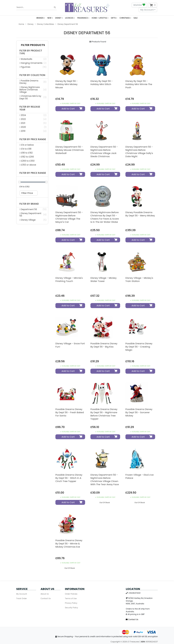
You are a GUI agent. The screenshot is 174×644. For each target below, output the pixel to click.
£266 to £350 (27, 161)
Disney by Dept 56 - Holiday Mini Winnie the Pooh (139, 84)
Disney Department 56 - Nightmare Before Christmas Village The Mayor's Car (69, 217)
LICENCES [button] (69, 18)
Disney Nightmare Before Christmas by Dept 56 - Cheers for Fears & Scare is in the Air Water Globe (105, 217)
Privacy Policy (71, 603)
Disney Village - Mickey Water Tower (104, 279)
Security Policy (72, 608)
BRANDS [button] (40, 18)
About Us (45, 594)
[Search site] (55, 7)
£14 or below (27, 145)
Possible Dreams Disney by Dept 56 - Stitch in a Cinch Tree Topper (69, 478)
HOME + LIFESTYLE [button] (99, 18)
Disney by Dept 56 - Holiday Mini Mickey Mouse (67, 84)
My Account (147, 10)
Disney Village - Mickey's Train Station (139, 279)
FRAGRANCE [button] (83, 18)
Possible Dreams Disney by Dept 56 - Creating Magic (139, 347)
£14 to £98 (25, 149)
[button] (32, 45)
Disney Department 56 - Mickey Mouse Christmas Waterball (70, 150)
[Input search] (36, 7)
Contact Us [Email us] (132, 619)
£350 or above (28, 165)
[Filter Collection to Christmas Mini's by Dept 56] (32, 97)
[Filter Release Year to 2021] (32, 123)
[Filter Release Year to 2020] (32, 127)
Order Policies (71, 594)
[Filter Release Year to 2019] (32, 131)
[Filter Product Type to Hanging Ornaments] (32, 63)
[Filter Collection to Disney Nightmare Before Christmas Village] (32, 90)
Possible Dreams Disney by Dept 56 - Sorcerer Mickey (139, 412)
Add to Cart (71, 109)
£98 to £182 (26, 153)
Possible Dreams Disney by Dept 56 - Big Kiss (104, 345)
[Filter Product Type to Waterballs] (32, 59)
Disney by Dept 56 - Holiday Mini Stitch (102, 83)
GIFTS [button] (113, 18)
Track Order (22, 598)
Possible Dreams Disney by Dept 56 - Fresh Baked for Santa (70, 412)
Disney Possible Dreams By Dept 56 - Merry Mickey (140, 214)
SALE (135, 18)
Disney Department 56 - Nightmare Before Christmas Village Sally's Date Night (139, 152)
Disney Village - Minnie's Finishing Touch (69, 279)
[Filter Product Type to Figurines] (32, 67)
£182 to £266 (27, 157)
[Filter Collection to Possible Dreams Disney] (32, 82)
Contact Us (46, 598)
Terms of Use (71, 598)
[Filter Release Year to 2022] (32, 119)
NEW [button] (49, 18)
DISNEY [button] (58, 18)
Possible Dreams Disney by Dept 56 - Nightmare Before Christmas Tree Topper (104, 414)
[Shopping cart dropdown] (153, 5)
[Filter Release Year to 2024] (32, 115)
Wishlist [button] (139, 5)
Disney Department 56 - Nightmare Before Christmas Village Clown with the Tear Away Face (105, 480)
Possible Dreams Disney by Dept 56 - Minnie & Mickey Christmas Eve (69, 544)
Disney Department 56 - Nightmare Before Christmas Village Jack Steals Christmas (104, 152)
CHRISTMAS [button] (125, 18)
